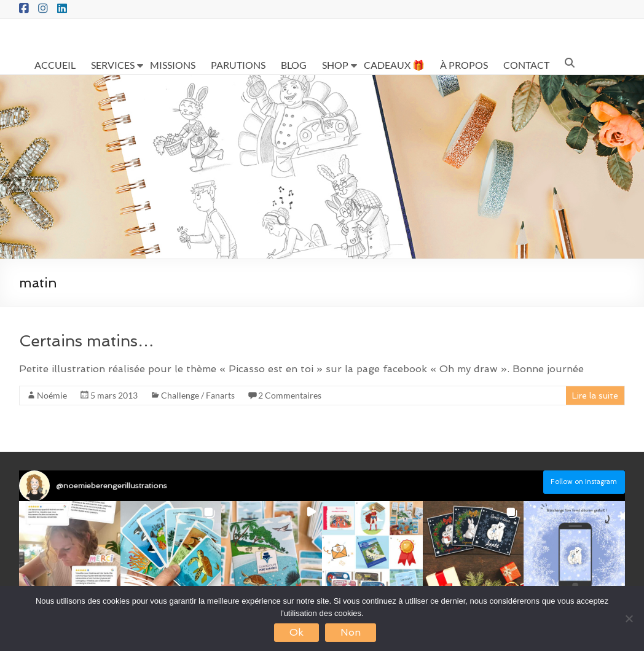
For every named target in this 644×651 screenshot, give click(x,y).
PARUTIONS (238, 65)
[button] (69, 552)
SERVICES (113, 65)
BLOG (294, 65)
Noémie (52, 395)
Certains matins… (86, 341)
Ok (296, 632)
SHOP (335, 65)
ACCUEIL (55, 65)
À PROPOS (464, 65)
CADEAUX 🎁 (394, 65)
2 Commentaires (290, 395)
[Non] (629, 618)
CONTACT (526, 65)
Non (351, 632)
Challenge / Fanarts (198, 395)
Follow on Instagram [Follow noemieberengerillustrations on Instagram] (584, 482)
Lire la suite (595, 396)
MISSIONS (173, 65)
